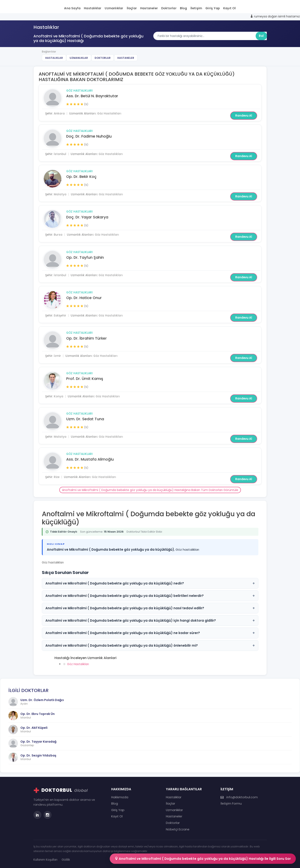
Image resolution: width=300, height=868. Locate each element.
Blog (184, 8)
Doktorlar (169, 8)
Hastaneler (149, 8)
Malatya (60, 194)
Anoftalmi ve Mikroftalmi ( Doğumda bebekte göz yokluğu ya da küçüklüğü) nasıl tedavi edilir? (150, 608)
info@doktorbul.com (239, 797)
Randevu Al (244, 116)
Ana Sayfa (72, 8)
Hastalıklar (93, 8)
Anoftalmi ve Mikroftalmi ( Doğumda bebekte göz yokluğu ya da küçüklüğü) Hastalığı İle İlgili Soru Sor (203, 859)
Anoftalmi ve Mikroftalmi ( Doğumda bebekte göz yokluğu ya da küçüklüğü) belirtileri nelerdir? (150, 596)
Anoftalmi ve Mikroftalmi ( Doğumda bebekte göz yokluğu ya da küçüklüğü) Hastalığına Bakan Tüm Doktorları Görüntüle (150, 490)
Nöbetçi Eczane (178, 829)
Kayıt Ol (230, 8)
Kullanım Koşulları (45, 860)
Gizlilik (66, 860)
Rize (57, 477)
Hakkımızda (120, 797)
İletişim (196, 8)
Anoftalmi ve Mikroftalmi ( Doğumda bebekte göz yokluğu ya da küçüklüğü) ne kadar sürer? (150, 633)
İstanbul (60, 154)
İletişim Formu (231, 804)
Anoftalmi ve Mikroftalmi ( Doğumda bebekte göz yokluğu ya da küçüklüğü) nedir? (150, 583)
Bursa (58, 235)
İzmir (57, 356)
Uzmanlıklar (114, 8)
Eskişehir (60, 316)
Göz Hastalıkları (79, 91)
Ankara (59, 114)
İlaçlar (132, 8)
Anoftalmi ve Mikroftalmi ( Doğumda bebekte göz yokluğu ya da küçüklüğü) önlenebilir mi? (150, 645)
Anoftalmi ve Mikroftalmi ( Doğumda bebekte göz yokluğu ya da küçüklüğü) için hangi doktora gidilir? (150, 620)
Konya (59, 396)
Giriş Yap (213, 8)
